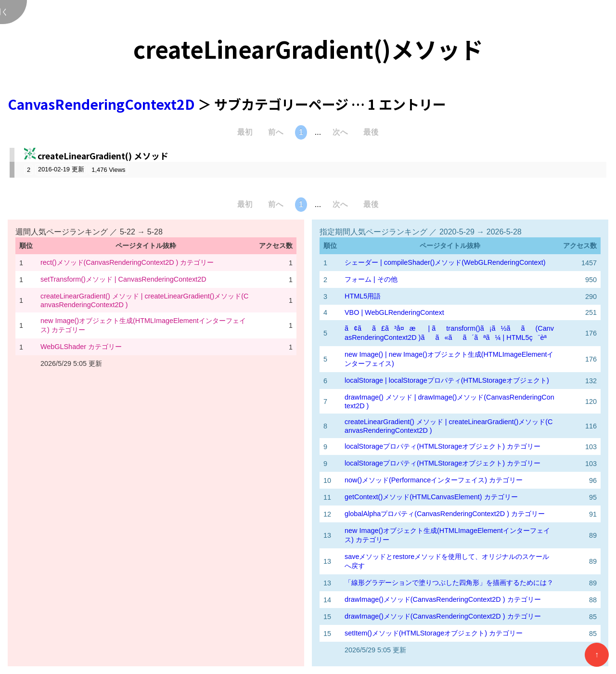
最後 (371, 132)
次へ (340, 132)
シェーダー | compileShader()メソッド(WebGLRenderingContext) (445, 262)
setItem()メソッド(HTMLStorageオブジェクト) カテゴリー (434, 633)
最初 (245, 132)
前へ (276, 132)
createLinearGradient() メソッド (103, 156)
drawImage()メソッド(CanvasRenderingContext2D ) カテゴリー (443, 599)
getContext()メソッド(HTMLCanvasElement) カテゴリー (431, 497)
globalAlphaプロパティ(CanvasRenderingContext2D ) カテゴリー (445, 514)
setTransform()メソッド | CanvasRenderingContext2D (123, 279)
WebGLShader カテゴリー (81, 347)
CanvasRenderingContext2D (103, 104)
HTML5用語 (363, 296)
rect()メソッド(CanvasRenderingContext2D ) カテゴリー (127, 262)
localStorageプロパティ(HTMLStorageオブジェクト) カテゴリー (443, 446)
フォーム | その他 (371, 279)
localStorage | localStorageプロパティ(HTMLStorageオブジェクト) (447, 380)
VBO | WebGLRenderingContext (394, 312)
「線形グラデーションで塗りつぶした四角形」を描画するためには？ (449, 583)
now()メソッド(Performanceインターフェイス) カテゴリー (434, 480)
